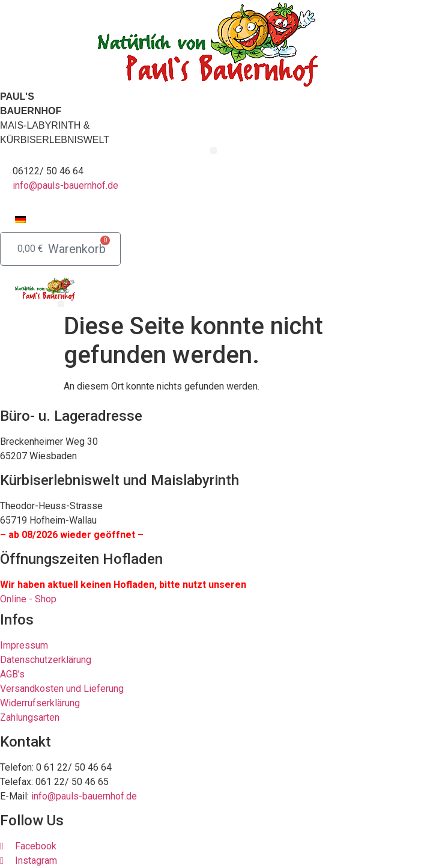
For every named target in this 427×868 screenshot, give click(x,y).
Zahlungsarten (30, 717)
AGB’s (12, 674)
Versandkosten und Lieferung (62, 689)
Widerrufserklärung (40, 703)
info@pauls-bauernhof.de (65, 185)
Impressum (24, 645)
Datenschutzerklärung (46, 660)
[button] (213, 151)
